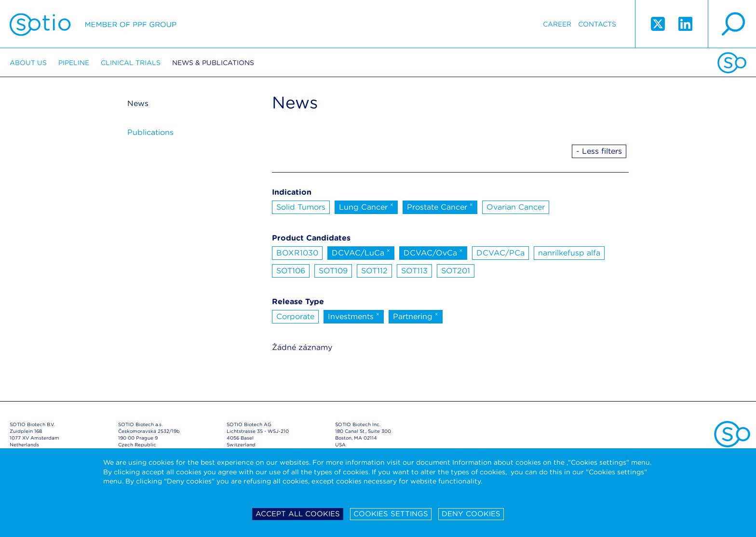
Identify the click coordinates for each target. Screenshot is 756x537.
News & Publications (213, 63)
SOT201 (456, 271)
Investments (354, 316)
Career (557, 24)
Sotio (93, 24)
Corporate (295, 316)
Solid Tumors (301, 207)
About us (28, 63)
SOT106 (291, 271)
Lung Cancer (366, 206)
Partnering (416, 316)
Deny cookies (471, 514)
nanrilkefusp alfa (569, 253)
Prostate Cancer (440, 206)
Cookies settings (391, 514)
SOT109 (333, 271)
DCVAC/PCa (500, 253)
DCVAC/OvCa (433, 252)
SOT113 (414, 271)
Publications (150, 132)
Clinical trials (131, 63)
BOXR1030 (297, 253)
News (138, 103)
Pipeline (74, 63)
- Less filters (599, 151)
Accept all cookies (298, 514)
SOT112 (374, 271)
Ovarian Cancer (516, 207)
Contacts (597, 24)
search (732, 24)
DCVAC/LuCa (361, 252)
